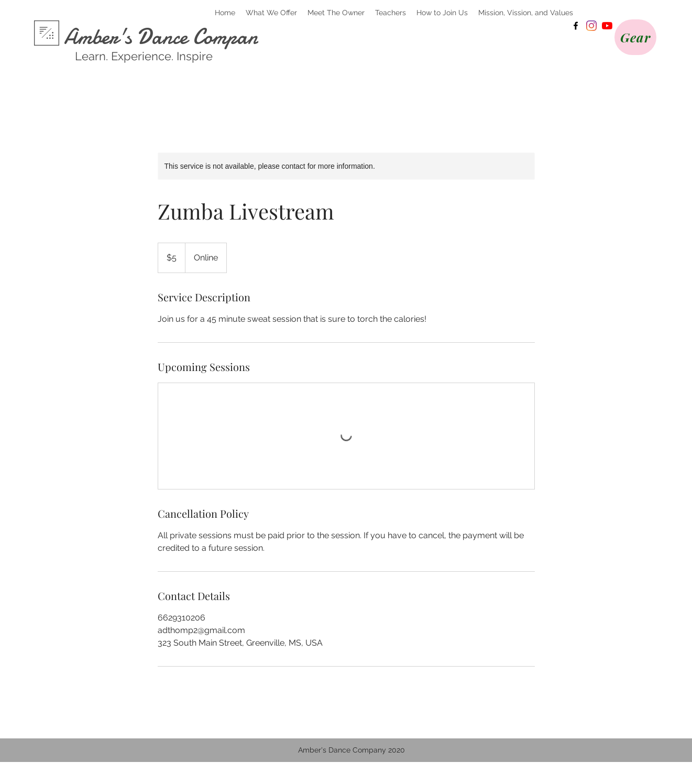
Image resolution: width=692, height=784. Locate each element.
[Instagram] (591, 26)
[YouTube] (607, 26)
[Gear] (635, 37)
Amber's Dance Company (166, 37)
